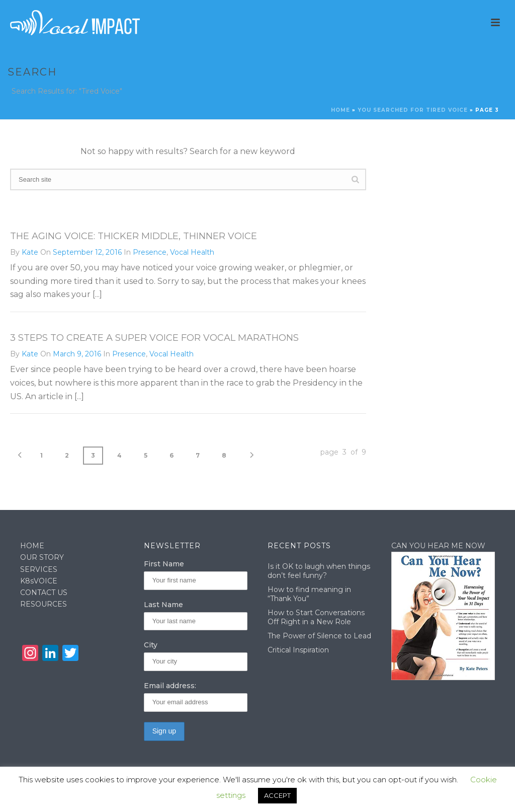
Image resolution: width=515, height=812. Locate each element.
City (151, 645)
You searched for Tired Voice (413, 110)
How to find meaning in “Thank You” (309, 594)
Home (340, 110)
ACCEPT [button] (277, 795)
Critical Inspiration (298, 650)
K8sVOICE (39, 581)
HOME (32, 546)
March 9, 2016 (77, 354)
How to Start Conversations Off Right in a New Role (316, 617)
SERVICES (39, 569)
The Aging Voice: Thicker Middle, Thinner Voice (134, 236)
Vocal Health (192, 252)
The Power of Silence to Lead (319, 636)
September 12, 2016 (87, 252)
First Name (164, 564)
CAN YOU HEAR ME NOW (438, 546)
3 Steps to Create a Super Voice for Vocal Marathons (154, 338)
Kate (30, 252)
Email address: (170, 686)
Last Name (163, 605)
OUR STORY (42, 557)
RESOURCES (44, 604)
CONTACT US (44, 593)
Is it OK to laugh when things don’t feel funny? (319, 571)
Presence (150, 252)
